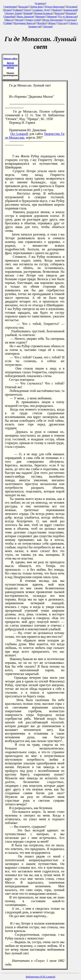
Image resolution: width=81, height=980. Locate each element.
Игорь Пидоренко (53, 20)
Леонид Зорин (14, 13)
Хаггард (63, 23)
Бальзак (23, 7)
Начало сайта (10, 59)
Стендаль (71, 20)
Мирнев (52, 16)
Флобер (42, 23)
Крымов (71, 13)
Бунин (8, 10)
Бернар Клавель (43, 13)
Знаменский (70, 10)
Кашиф (28, 13)
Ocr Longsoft (19, 134)
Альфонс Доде (41, 10)
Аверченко (10, 7)
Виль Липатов (25, 16)
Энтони (48, 26)
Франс (52, 23)
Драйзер (56, 10)
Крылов (60, 13)
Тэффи (8, 23)
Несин (19, 20)
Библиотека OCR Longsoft (40, 977)
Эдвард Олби (33, 20)
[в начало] (40, 3)
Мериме (40, 16)
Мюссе (9, 20)
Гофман (18, 10)
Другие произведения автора (10, 65)
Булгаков (72, 7)
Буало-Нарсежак (55, 7)
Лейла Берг (37, 7)
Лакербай (9, 16)
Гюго (27, 10)
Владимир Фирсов (25, 23)
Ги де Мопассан (68, 16)
